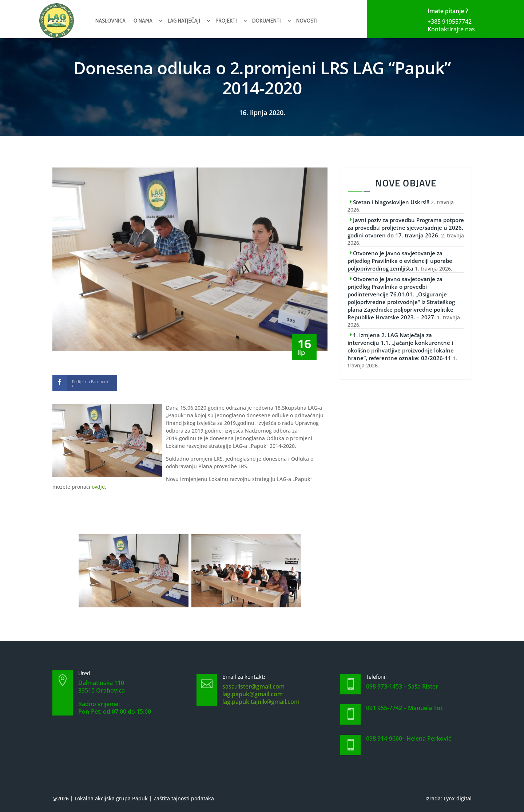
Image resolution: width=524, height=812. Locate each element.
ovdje (98, 487)
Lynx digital (458, 798)
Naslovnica (110, 21)
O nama (143, 21)
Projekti (226, 21)
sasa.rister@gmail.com (253, 686)
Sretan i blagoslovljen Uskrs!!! (391, 202)
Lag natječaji (184, 21)
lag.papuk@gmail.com (253, 694)
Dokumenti (267, 21)
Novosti (307, 21)
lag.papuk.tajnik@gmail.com (261, 702)
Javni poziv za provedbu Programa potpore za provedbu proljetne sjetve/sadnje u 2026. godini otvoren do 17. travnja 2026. (406, 228)
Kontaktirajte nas (451, 29)
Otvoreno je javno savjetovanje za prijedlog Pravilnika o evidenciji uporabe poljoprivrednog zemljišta (400, 261)
